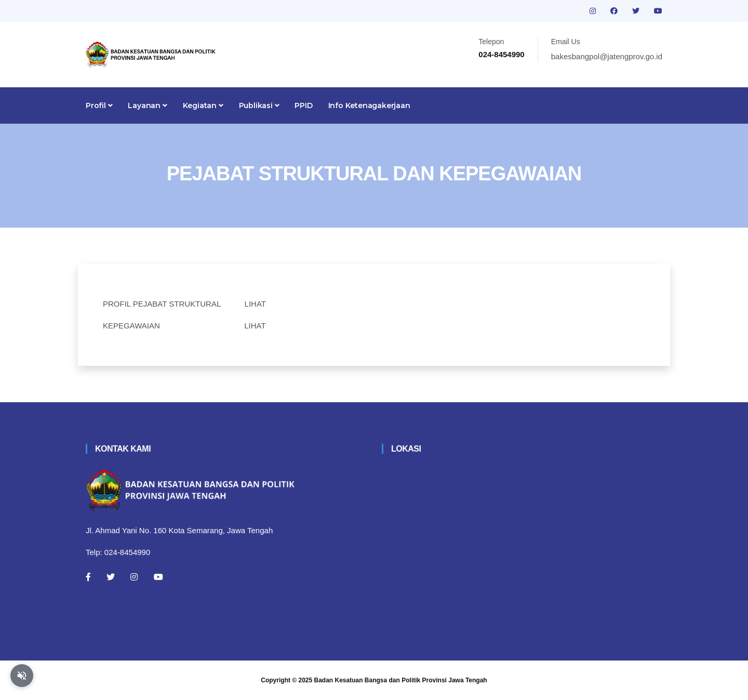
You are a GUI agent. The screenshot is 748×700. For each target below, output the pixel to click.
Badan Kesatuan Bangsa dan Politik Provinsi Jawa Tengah (401, 680)
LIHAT (255, 304)
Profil (99, 105)
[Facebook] (88, 577)
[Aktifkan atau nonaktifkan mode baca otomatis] (22, 676)
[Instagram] (134, 577)
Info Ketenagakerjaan (369, 105)
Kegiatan (203, 105)
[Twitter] (111, 577)
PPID (303, 105)
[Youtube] (158, 577)
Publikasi (259, 105)
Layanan (147, 105)
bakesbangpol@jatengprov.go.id (607, 56)
